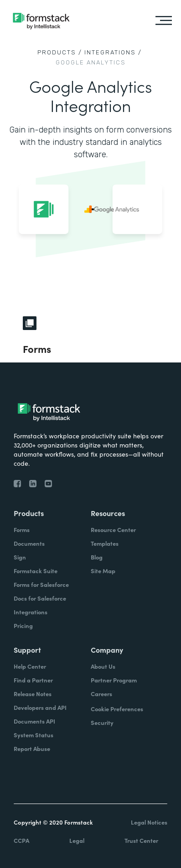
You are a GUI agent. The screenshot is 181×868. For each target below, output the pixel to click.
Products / (60, 52)
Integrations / (113, 52)
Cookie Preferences (117, 709)
